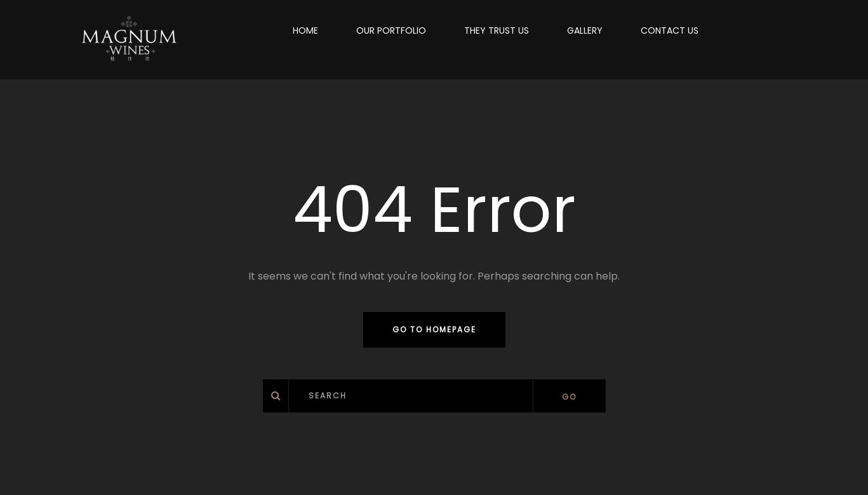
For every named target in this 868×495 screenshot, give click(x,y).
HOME (305, 31)
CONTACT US (670, 31)
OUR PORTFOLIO (391, 31)
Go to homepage (434, 329)
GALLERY (585, 31)
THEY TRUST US (497, 31)
